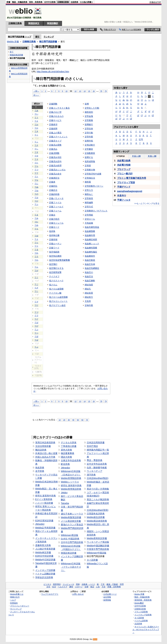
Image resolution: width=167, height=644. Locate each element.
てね (36, 191)
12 (76, 91)
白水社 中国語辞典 (70, 539)
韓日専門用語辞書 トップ (20, 37)
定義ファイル (55, 203)
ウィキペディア (95, 471)
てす (36, 152)
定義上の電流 (55, 133)
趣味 (71, 587)
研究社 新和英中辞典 (71, 485)
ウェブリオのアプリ (50, 594)
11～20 (136, 156)
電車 (78, 584)
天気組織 (89, 223)
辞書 (8, 2)
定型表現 (89, 198)
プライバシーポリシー (20, 606)
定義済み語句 (55, 161)
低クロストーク (56, 281)
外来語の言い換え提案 (46, 453)
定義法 (52, 215)
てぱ (36, 340)
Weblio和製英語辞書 (71, 517)
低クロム (53, 285)
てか (36, 128)
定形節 (88, 166)
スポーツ (79, 587)
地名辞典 (40, 468)
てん (36, 267)
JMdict (64, 493)
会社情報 (107, 597)
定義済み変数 (55, 145)
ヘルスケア (63, 587)
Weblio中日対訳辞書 (45, 560)
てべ (36, 333)
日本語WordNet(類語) (98, 478)
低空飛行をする (56, 268)
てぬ (36, 187)
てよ (36, 239)
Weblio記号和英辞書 (45, 528)
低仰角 (52, 231)
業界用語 (57, 584)
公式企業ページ (110, 594)
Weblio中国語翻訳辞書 (98, 546)
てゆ (36, 236)
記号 (141, 139)
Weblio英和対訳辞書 (97, 538)
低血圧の (89, 272)
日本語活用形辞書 (96, 443)
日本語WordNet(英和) (98, 510)
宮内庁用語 (92, 446)
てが (36, 271)
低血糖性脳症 (91, 252)
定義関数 (53, 104)
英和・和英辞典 (36, 2)
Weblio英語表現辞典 (97, 521)
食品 (92, 587)
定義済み (53, 149)
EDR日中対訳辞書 (44, 556)
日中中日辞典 (50, 2)
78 (101, 91)
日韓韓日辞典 (63, 2)
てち (36, 166)
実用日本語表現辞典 (45, 443)
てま (36, 215)
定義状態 (53, 129)
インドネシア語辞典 (143, 615)
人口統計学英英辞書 (45, 549)
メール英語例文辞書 (71, 521)
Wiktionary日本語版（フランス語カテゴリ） (71, 567)
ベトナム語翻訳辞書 (45, 574)
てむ (36, 222)
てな (36, 180)
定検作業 (89, 305)
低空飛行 (53, 264)
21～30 (152, 156)
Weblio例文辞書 (43, 552)
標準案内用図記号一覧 (98, 450)
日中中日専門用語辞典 (72, 542)
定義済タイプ (55, 141)
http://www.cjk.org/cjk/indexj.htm (53, 72)
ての (36, 194)
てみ (36, 218)
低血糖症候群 (91, 239)
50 (78, 420)
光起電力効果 (124, 161)
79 (106, 91)
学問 (122, 584)
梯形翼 (88, 182)
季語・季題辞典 (95, 460)
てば (36, 323)
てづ (36, 312)
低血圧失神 (90, 264)
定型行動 (89, 133)
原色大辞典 (66, 450)
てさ (36, 145)
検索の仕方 (15, 597)
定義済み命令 (55, 174)
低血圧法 (89, 276)
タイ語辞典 (139, 618)
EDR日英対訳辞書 (44, 521)
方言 (104, 587)
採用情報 (107, 600)
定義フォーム (55, 211)
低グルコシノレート (58, 301)
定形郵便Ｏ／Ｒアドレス (96, 211)
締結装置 (89, 293)
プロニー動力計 (125, 174)
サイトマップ (16, 609)
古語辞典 (74, 2)
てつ (36, 170)
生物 (86, 587)
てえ (36, 121)
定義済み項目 (55, 157)
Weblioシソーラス (70, 482)
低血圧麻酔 (90, 281)
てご (36, 284)
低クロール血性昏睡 (58, 297)
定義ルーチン (55, 244)
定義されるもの (56, 116)
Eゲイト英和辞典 (44, 499)
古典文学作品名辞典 (71, 460)
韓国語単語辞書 (69, 553)
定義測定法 (54, 178)
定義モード (54, 227)
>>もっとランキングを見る (147, 203)
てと (36, 177)
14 (85, 91)
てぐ (36, 277)
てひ (36, 201)
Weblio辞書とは (17, 594)
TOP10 (120, 156)
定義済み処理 (55, 166)
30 (69, 420)
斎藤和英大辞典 (43, 545)
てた (36, 163)
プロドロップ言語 (126, 182)
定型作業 (89, 137)
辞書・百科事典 (114, 587)
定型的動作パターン (94, 186)
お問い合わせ (78, 594)
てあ (36, 111)
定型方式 (89, 207)
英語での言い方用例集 (98, 489)
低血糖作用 (90, 235)
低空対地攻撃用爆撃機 (59, 260)
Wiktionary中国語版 (97, 553)
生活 (54, 587)
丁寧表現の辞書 (69, 446)
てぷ (36, 347)
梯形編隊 (89, 203)
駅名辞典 (65, 464)
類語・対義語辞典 (20, 2)
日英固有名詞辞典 (96, 514)
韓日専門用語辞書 (48, 42)
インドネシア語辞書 (45, 570)
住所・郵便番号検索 (97, 468)
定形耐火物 (90, 170)
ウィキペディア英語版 (98, 542)
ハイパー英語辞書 (44, 503)
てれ (36, 253)
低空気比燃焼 (55, 256)
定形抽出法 (90, 178)
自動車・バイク (88, 584)
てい (36, 114)
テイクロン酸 (55, 293)
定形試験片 (90, 145)
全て (12, 52)
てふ (36, 204)
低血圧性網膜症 (92, 268)
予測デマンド (124, 187)
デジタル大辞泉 (69, 443)
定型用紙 (89, 215)
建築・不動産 (112, 584)
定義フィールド (56, 207)
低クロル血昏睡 (56, 289)
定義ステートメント (58, 137)
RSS (95, 639)
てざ (36, 288)
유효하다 (122, 195)
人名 (98, 587)
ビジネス (47, 584)
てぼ (36, 337)
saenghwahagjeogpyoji (130, 191)
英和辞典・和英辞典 (143, 600)
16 (94, 91)
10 (66, 91)
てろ (36, 257)
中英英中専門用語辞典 (98, 549)
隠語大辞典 (66, 457)
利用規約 (14, 603)
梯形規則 (89, 112)
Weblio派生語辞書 (96, 517)
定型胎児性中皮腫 (93, 174)
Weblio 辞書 (13, 42)
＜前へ (36, 91)
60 (82, 420)
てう (36, 118)
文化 (48, 587)
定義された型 (55, 112)
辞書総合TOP (155, 2)
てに (36, 184)
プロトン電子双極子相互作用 (132, 178)
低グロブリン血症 (57, 305)
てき (36, 131)
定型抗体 (89, 129)
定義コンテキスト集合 (59, 108)
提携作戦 (89, 141)
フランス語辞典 (141, 612)
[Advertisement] (103, 13)
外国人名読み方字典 (45, 457)
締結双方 (89, 297)
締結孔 (88, 289)
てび (36, 326)
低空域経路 (54, 252)
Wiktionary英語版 (70, 535)
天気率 (88, 301)
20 (64, 420)
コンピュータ (68, 584)
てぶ (36, 330)
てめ (36, 225)
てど (36, 319)
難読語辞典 (41, 450)
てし (36, 149)
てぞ (36, 302)
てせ (36, 156)
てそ (36, 159)
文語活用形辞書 (43, 446)
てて (36, 173)
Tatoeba (65, 503)
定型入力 (89, 190)
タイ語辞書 (92, 560)
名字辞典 (40, 471)
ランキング (49, 37)
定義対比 (53, 186)
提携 (87, 104)
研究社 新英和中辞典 (46, 496)
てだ (36, 305)
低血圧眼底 (90, 260)
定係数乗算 (90, 153)
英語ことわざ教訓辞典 (98, 499)
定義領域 (53, 239)
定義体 (52, 182)
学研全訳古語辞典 (44, 577)
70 (87, 420)
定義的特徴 (54, 194)
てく (36, 135)
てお (36, 125)
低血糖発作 (90, 256)
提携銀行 (89, 124)
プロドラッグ (124, 169)
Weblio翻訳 (139, 603)
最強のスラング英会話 (72, 525)
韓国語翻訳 (53, 23)
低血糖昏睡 (90, 231)
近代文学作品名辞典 (97, 464)
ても (36, 229)
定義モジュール (56, 223)
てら (36, 243)
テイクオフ (54, 276)
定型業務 (89, 120)
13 (80, 91)
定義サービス (55, 120)
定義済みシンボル (57, 170)
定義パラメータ (56, 198)
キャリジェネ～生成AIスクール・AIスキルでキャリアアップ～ (146, 630)
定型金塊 (89, 116)
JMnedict (40, 524)
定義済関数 (54, 153)
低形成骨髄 (90, 161)
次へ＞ (36, 95)
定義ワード (54, 248)
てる (36, 250)
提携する (89, 157)
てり (36, 246)
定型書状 (89, 149)
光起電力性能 (124, 165)
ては (36, 198)
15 (89, 91)
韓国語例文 (34, 23)
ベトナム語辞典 (141, 621)
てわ (36, 260)
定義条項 (53, 124)
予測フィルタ (124, 200)
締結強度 (89, 285)
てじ (36, 291)
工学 (103, 584)
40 (73, 420)
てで (36, 316)
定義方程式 (54, 219)
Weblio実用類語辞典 (71, 478)
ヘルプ (13, 600)
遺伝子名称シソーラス (72, 514)
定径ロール (90, 219)
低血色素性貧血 (92, 227)
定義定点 (53, 190)
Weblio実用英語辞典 (71, 489)
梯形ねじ (89, 194)
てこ (36, 142)
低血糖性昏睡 (91, 248)
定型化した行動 (92, 108)
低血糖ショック (92, 244)
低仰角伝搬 (54, 235)
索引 (37, 37)
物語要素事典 (68, 453)
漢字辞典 (91, 475)
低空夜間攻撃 (55, 272)
